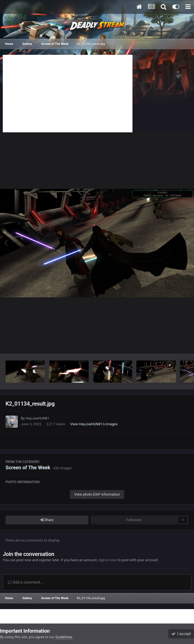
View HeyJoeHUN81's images (94, 424)
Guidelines (64, 637)
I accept (181, 634)
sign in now (108, 560)
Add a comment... (25, 582)
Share (47, 520)
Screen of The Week (28, 467)
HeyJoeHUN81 (37, 418)
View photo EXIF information (97, 494)
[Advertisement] (68, 94)
